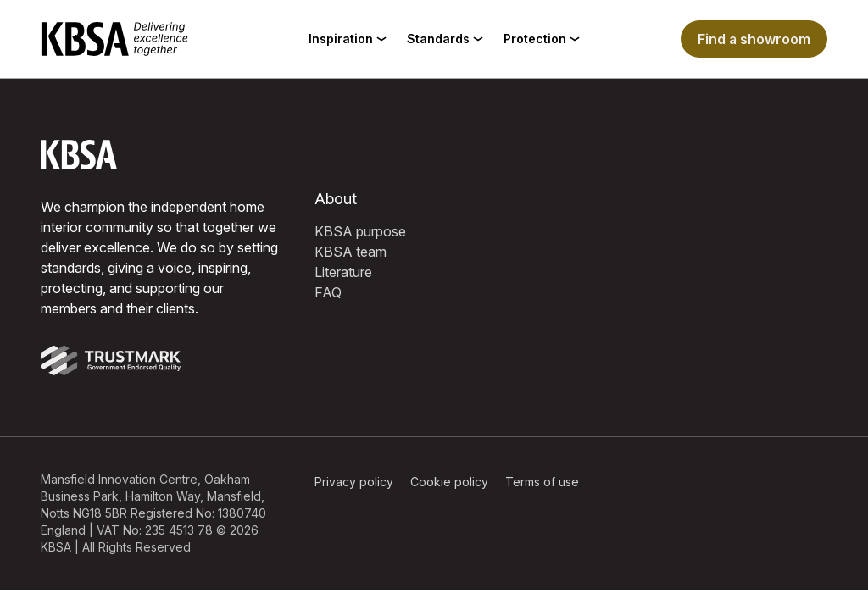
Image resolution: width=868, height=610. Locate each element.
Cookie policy (449, 482)
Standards (445, 39)
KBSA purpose (360, 231)
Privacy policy (354, 482)
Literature (343, 272)
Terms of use (542, 482)
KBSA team (351, 252)
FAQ (328, 292)
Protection (542, 39)
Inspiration (348, 39)
